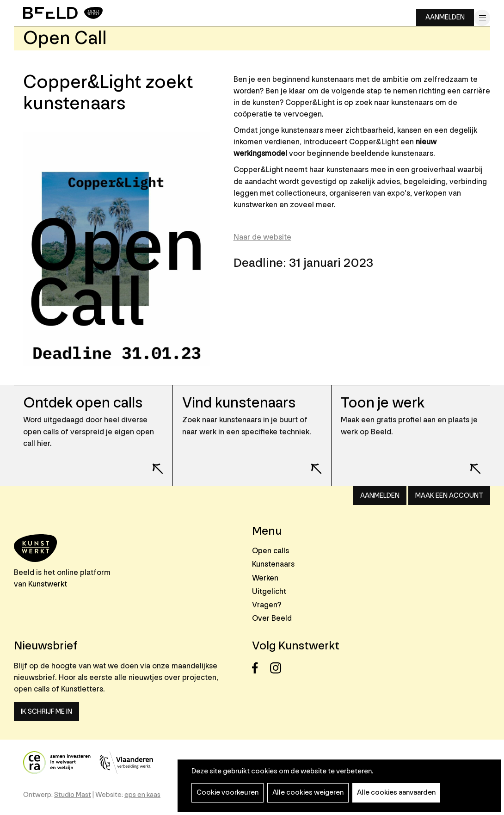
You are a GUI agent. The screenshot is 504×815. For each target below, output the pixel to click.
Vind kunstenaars (239, 403)
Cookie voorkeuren (227, 793)
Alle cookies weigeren (308, 793)
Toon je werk (383, 403)
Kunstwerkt (48, 584)
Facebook (260, 668)
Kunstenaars (273, 564)
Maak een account (449, 496)
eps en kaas (142, 795)
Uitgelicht (269, 591)
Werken (265, 578)
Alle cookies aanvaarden (396, 793)
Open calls (270, 551)
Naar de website (262, 237)
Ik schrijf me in (46, 712)
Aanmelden (445, 17)
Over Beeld (272, 618)
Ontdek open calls (83, 403)
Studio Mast (73, 795)
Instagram (278, 668)
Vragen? (267, 605)
